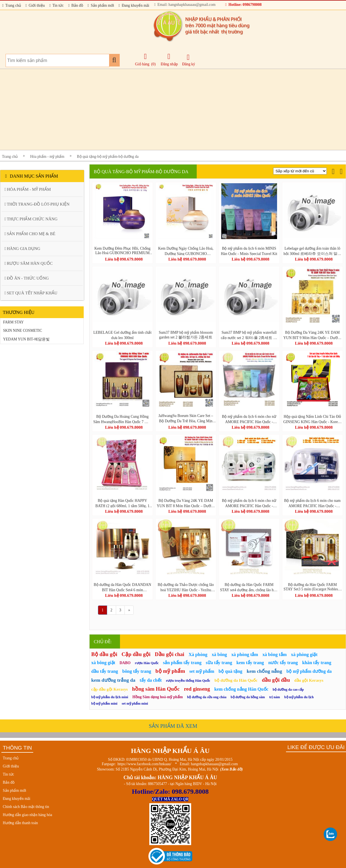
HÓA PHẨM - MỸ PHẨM (28, 189)
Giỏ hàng (142, 64)
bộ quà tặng (230, 671)
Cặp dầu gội (136, 654)
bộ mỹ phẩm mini (104, 704)
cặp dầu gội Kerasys (110, 689)
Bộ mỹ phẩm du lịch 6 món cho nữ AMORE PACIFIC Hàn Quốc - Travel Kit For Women (249, 419)
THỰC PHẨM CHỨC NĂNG (31, 219)
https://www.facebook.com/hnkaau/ (144, 764)
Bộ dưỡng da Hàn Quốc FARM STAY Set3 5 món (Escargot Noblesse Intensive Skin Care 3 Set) (312, 587)
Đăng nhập (169, 59)
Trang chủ (12, 5)
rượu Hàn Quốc (147, 663)
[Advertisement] (167, 109)
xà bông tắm (274, 654)
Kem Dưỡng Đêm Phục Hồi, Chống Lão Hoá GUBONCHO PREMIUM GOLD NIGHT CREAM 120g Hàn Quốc (122, 251)
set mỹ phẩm (202, 671)
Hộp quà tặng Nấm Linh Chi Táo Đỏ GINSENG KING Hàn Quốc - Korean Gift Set (312, 419)
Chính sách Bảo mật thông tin (26, 807)
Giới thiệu (35, 5)
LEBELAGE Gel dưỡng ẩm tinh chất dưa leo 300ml (123, 335)
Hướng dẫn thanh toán (20, 823)
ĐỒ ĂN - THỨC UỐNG (27, 278)
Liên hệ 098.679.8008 (124, 259)
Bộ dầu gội (104, 654)
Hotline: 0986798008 (243, 5)
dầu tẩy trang (105, 671)
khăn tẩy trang (317, 663)
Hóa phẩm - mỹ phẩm (47, 157)
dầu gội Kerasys (309, 680)
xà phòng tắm (245, 654)
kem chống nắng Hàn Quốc (241, 689)
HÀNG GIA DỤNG (22, 249)
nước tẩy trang (283, 663)
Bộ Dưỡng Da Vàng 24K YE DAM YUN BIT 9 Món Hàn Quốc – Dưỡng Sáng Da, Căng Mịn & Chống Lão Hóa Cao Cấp (313, 335)
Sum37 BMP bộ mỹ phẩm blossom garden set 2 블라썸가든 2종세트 (186, 335)
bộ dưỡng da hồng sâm (248, 697)
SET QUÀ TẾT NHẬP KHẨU (31, 293)
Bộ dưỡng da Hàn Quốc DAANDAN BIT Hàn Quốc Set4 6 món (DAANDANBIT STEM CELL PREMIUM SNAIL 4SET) (122, 587)
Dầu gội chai (170, 654)
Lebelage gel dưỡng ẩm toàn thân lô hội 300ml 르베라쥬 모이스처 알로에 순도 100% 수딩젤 (312, 251)
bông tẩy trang (137, 671)
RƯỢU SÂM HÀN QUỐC (29, 263)
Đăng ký (189, 60)
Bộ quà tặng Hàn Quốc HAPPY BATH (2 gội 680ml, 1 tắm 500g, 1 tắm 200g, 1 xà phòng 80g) (122, 503)
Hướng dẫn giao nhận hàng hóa (27, 815)
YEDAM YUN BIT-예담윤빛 (26, 339)
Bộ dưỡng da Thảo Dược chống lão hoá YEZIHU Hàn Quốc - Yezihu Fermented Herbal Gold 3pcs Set (186, 587)
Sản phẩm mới (101, 5)
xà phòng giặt (304, 654)
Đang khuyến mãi (134, 5)
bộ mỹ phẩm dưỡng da (309, 671)
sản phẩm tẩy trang (182, 663)
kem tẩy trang (250, 663)
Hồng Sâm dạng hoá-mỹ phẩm (158, 697)
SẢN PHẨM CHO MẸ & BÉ (30, 234)
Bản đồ (75, 5)
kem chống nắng (264, 671)
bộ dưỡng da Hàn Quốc (236, 680)
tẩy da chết (151, 680)
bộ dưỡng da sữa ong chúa (207, 697)
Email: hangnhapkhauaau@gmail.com (185, 5)
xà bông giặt (103, 663)
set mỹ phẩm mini (135, 704)
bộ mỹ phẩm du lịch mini (110, 697)
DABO (125, 663)
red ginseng (197, 689)
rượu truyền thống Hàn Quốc (188, 681)
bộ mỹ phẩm (170, 671)
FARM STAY (13, 322)
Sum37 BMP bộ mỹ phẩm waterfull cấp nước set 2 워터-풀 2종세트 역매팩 (249, 335)
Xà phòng (198, 654)
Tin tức (57, 5)
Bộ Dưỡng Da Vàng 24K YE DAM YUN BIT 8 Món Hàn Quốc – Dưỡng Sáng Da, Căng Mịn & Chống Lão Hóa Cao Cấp (186, 503)
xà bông (219, 654)
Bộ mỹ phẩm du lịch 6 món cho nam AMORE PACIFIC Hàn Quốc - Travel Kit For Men (312, 503)
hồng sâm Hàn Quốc (156, 689)
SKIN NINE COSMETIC (23, 331)
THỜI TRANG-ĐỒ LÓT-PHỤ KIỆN (37, 204)
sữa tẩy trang (219, 663)
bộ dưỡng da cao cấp (288, 690)
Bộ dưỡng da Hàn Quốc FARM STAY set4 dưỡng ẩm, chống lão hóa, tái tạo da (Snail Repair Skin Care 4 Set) (249, 587)
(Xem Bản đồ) (231, 769)
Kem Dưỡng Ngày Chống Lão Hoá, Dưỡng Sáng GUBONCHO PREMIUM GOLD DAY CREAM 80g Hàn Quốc (186, 251)
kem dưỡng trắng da (113, 680)
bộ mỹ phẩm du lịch (299, 697)
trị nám (275, 697)
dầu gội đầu (276, 680)
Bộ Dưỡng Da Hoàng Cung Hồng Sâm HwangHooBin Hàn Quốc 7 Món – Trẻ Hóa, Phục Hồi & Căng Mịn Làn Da (122, 419)
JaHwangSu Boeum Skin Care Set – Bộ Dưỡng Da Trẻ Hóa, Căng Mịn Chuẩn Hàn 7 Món (186, 418)
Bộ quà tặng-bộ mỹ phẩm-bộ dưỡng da (108, 157)
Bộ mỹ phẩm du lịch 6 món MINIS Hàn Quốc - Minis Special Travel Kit (249, 251)
